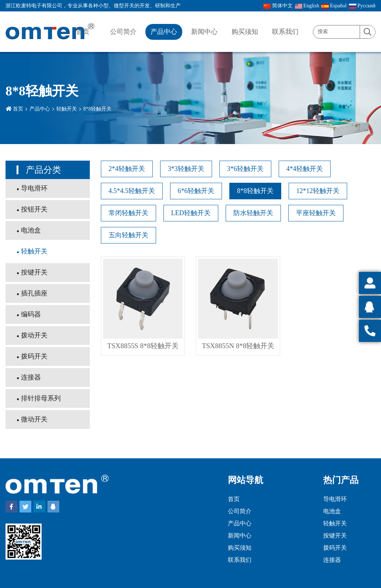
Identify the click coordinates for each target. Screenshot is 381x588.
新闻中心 (204, 32)
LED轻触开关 (191, 213)
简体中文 (278, 6)
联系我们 (285, 32)
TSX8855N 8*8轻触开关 (238, 346)
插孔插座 (34, 293)
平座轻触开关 (316, 213)
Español (334, 6)
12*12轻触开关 (318, 191)
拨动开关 (34, 335)
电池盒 (31, 230)
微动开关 (34, 419)
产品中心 (164, 32)
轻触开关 (67, 109)
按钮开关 (34, 209)
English (307, 6)
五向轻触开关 (128, 235)
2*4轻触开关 (127, 169)
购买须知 (245, 32)
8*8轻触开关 (97, 109)
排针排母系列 (41, 398)
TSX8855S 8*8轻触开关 (143, 346)
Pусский (362, 6)
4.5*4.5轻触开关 (132, 191)
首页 (83, 32)
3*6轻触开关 (245, 169)
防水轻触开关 (253, 213)
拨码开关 (34, 356)
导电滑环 (34, 188)
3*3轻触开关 (186, 169)
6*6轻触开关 (196, 191)
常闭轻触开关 (128, 213)
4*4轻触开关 (305, 169)
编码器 (31, 314)
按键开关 (34, 272)
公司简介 (123, 32)
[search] (367, 32)
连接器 (31, 377)
